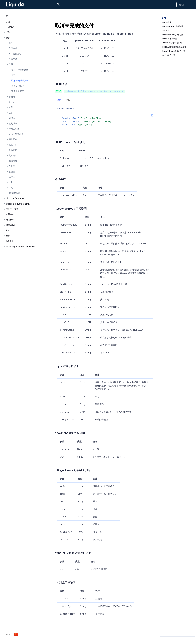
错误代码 (10, 220)
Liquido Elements (15, 198)
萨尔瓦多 (13, 139)
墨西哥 (12, 97)
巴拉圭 (12, 172)
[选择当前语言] (24, 634)
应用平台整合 (12, 209)
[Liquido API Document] (15, 5)
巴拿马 (12, 166)
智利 (11, 107)
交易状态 (10, 214)
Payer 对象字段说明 (170, 39)
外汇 (8, 230)
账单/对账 (10, 225)
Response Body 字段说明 (173, 35)
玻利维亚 (13, 123)
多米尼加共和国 (16, 134)
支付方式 (13, 48)
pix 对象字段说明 (169, 55)
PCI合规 (10, 241)
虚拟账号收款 (15, 193)
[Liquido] (50, 5)
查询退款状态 (18, 91)
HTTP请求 (167, 22)
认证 (8, 22)
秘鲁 (11, 113)
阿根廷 (12, 118)
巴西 (11, 64)
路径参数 (166, 30)
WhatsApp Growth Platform (20, 247)
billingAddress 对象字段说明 (174, 47)
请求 (59, 100)
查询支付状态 (18, 86)
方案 (11, 188)
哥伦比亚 (13, 102)
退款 (13, 75)
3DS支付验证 (15, 54)
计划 (11, 182)
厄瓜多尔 (13, 145)
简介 (8, 16)
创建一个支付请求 (20, 70)
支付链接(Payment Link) (18, 204)
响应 (68, 100)
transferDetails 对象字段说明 (174, 51)
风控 (8, 236)
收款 (8, 38)
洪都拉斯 (13, 155)
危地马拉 (13, 150)
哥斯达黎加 (14, 129)
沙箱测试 (13, 59)
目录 (164, 18)
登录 (182, 5)
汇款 (8, 32)
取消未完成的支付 (20, 80)
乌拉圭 (12, 177)
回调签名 (10, 27)
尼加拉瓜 (13, 161)
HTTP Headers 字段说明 (173, 26)
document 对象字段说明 (172, 43)
